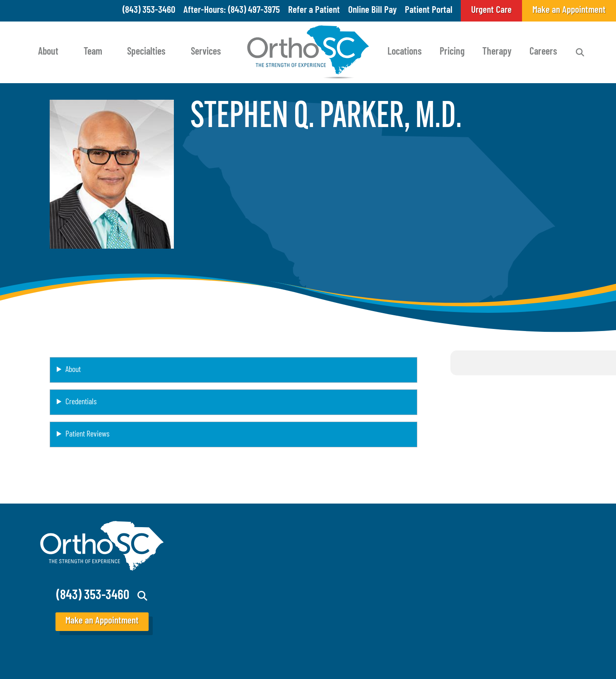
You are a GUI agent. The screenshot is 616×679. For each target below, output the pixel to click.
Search (580, 53)
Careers (543, 52)
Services (206, 52)
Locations (405, 52)
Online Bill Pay (372, 11)
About (48, 52)
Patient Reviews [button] (87, 434)
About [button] (73, 370)
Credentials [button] (81, 402)
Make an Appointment (102, 621)
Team (93, 52)
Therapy (497, 52)
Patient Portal (429, 11)
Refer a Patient (314, 11)
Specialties (146, 52)
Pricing (452, 52)
